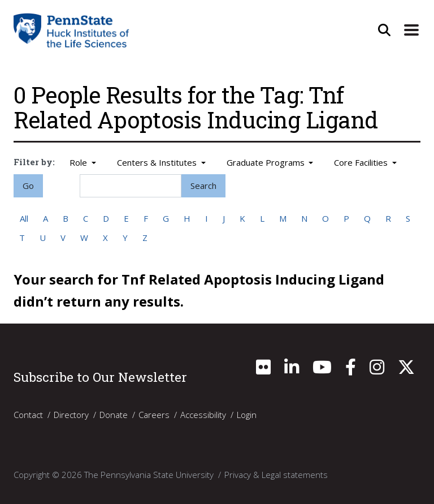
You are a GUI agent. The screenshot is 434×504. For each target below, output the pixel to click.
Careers (154, 415)
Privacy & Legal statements (276, 475)
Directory (71, 415)
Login (247, 415)
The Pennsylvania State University (149, 475)
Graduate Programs (267, 162)
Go (28, 186)
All (24, 218)
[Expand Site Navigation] (411, 30)
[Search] (131, 186)
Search (203, 186)
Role (79, 162)
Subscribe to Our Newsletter (100, 377)
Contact (28, 415)
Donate (114, 415)
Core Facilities (362, 162)
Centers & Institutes (158, 162)
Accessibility (203, 415)
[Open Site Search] (384, 30)
